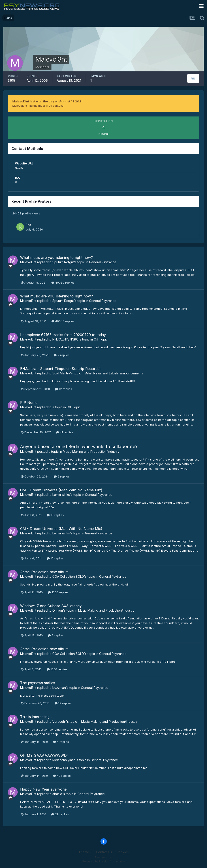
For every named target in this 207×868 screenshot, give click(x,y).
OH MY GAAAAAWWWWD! (44, 755)
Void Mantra (61, 373)
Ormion (58, 610)
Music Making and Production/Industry (91, 452)
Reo (28, 225)
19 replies (63, 703)
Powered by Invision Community (104, 861)
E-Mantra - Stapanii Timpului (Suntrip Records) (60, 369)
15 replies (55, 515)
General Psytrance (103, 262)
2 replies (62, 355)
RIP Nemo (29, 403)
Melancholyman (64, 760)
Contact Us (104, 852)
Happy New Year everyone (43, 789)
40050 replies (63, 282)
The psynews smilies (38, 683)
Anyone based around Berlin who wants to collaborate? (79, 446)
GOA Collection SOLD (68, 576)
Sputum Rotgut (63, 262)
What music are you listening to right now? (57, 257)
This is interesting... (36, 717)
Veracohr (59, 722)
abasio (57, 794)
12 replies (64, 389)
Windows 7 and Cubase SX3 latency (51, 606)
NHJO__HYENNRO (65, 339)
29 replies (60, 814)
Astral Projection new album (44, 572)
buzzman (59, 688)
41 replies (65, 432)
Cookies (123, 852)
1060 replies (58, 592)
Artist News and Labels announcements (114, 373)
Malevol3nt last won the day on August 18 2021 (47, 101)
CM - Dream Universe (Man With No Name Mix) (61, 490)
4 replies (61, 742)
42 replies (62, 776)
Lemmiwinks (61, 495)
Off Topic (101, 339)
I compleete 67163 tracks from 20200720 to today (63, 335)
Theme (85, 852)
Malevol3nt (28, 262)
